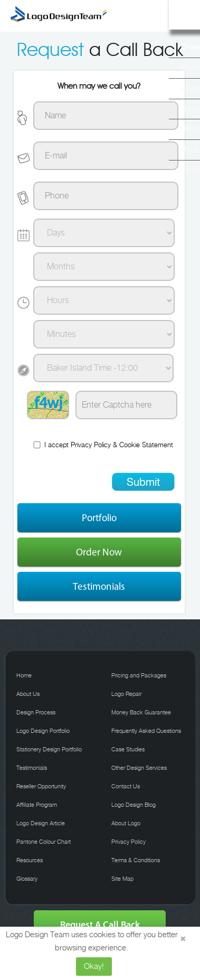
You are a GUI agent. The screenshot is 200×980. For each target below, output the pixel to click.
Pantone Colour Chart (44, 842)
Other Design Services (139, 768)
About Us (28, 694)
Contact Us (126, 787)
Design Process (36, 713)
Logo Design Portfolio (43, 731)
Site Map (122, 879)
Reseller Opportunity (41, 787)
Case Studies (128, 750)
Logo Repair (126, 694)
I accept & (102, 445)
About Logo (126, 824)
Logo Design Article (41, 824)
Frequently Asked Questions (146, 731)
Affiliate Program (37, 805)
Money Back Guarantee (141, 713)
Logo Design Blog (134, 805)
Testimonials (99, 586)
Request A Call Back (100, 925)
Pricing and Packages (139, 676)
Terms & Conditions (136, 861)
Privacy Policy (91, 445)
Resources (30, 861)
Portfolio (99, 518)
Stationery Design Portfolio (49, 750)
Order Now (99, 552)
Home (24, 676)
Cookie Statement (146, 445)
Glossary (27, 879)
